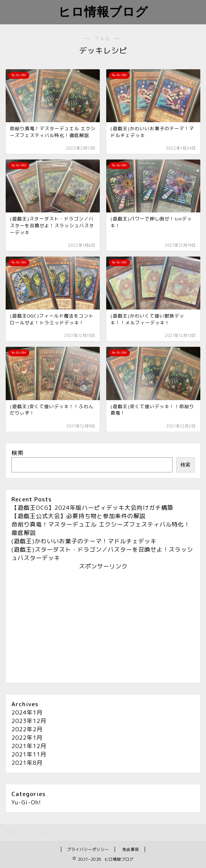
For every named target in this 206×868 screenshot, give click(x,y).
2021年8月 (27, 763)
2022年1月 (27, 738)
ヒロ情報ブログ (103, 11)
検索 (18, 453)
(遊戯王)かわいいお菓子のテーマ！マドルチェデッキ (84, 541)
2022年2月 (27, 729)
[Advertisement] (103, 624)
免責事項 (131, 849)
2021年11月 (29, 754)
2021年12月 (29, 746)
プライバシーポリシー (88, 849)
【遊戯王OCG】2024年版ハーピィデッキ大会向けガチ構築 (92, 508)
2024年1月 (27, 712)
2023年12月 (29, 721)
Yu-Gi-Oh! (26, 802)
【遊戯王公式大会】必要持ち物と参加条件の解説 (78, 516)
